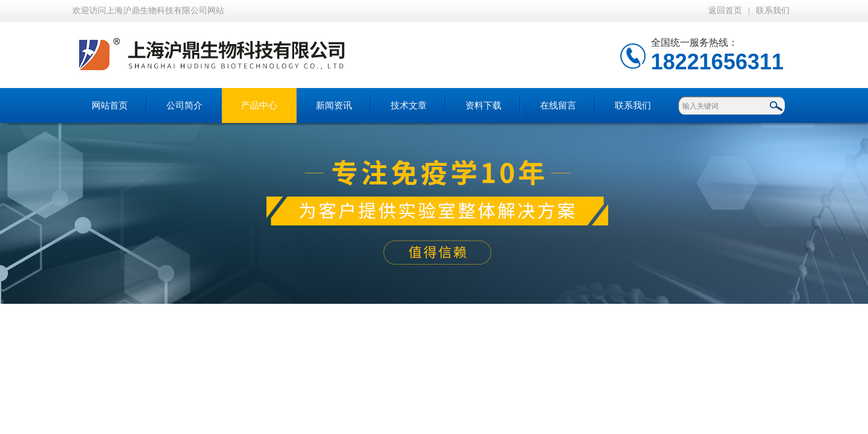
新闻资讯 (334, 105)
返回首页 (725, 11)
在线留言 (558, 105)
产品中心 (259, 105)
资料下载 (483, 105)
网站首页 (110, 105)
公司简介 (184, 105)
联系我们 (773, 11)
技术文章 (409, 105)
